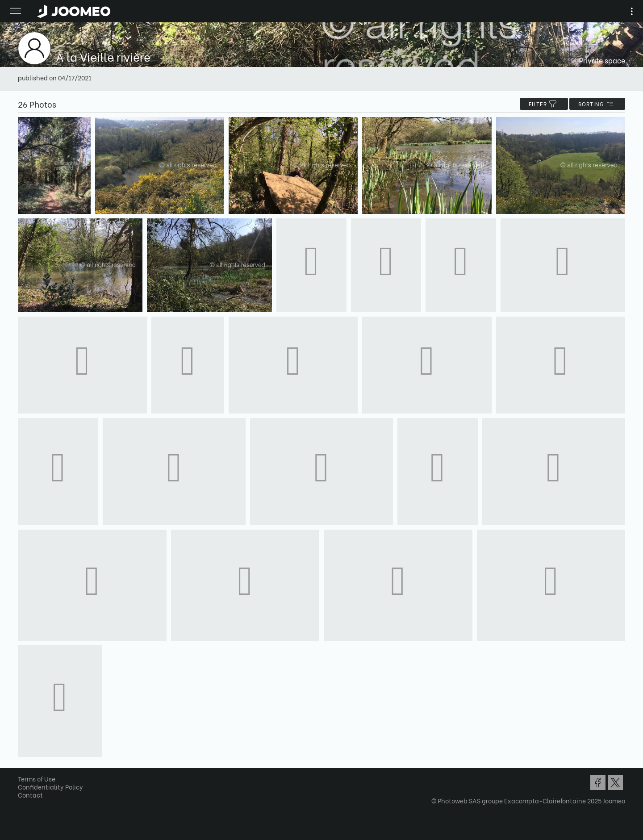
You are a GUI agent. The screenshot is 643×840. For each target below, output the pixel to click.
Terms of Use (37, 779)
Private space (602, 60)
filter (544, 104)
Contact (30, 795)
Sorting (597, 104)
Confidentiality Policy (50, 787)
